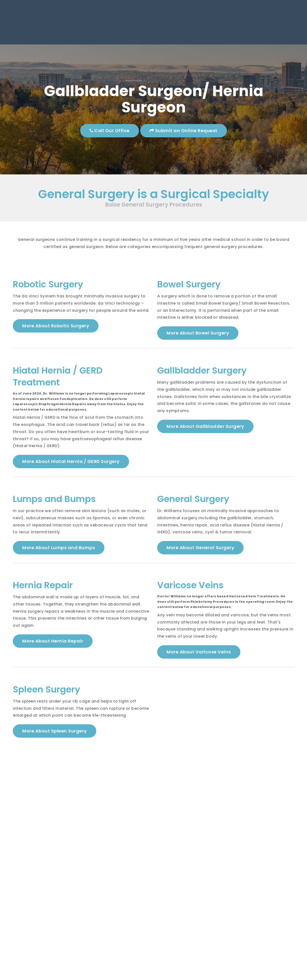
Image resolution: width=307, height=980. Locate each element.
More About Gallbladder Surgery (205, 427)
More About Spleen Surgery (55, 735)
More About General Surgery (200, 550)
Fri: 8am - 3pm (263, 20)
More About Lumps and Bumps (59, 550)
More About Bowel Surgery (198, 333)
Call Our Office (110, 131)
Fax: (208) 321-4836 (200, 20)
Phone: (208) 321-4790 (198, 13)
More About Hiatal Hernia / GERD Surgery (71, 463)
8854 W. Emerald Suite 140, (122, 13)
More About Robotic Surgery (56, 326)
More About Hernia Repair (53, 644)
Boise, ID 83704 (114, 20)
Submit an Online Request (183, 131)
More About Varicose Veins (199, 655)
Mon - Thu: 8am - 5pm (266, 13)
